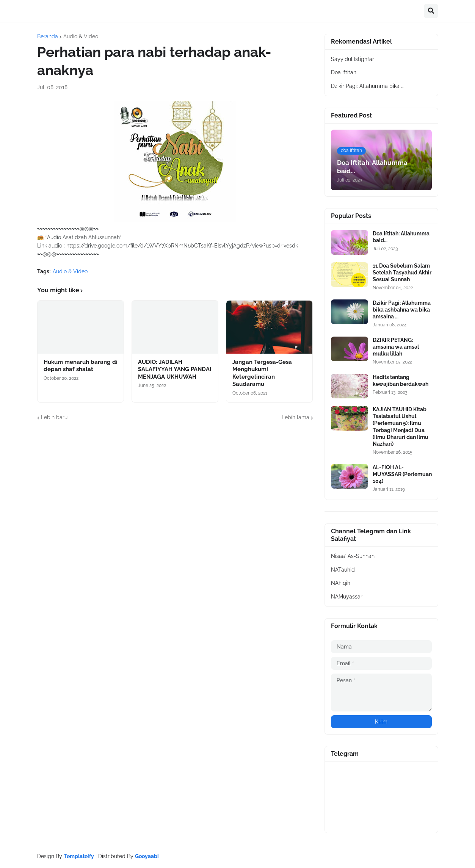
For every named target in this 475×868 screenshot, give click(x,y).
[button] (431, 11)
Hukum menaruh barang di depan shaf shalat (81, 366)
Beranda (48, 36)
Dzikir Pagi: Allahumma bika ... (368, 86)
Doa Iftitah (344, 72)
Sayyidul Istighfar (353, 59)
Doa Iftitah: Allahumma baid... (401, 237)
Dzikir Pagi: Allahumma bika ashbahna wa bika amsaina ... (402, 310)
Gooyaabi (147, 856)
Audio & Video (81, 36)
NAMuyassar (347, 597)
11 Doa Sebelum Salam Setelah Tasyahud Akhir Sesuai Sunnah (402, 273)
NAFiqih (341, 583)
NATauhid (343, 570)
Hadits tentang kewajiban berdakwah (401, 381)
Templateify (79, 856)
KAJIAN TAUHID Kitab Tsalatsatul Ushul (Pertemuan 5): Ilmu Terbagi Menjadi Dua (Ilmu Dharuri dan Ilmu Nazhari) (401, 427)
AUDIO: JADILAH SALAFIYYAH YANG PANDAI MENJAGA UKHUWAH (175, 369)
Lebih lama (296, 417)
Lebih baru (54, 417)
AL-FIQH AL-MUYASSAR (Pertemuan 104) (402, 474)
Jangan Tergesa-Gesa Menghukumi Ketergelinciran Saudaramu (262, 373)
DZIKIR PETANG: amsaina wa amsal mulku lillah (396, 347)
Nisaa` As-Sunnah (353, 556)
